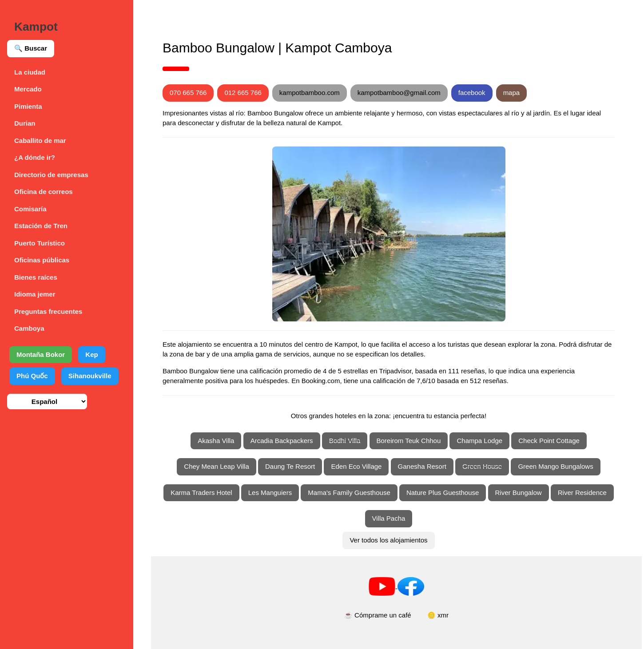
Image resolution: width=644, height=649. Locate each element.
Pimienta (28, 106)
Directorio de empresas (51, 175)
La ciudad (30, 72)
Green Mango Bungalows (555, 466)
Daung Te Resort (290, 466)
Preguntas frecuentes (48, 311)
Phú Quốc (32, 376)
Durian (25, 123)
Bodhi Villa (345, 441)
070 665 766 (188, 93)
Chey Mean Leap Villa (216, 466)
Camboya (29, 328)
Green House (482, 466)
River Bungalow (519, 493)
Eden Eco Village (356, 466)
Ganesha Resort (422, 466)
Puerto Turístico (40, 243)
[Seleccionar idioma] (47, 402)
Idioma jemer (35, 294)
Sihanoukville (90, 376)
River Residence (582, 493)
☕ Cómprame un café (378, 615)
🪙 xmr (438, 615)
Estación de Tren (41, 226)
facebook (472, 93)
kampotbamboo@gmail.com (399, 93)
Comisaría (30, 209)
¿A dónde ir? (35, 157)
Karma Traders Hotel (201, 493)
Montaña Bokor (41, 354)
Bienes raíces (36, 277)
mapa (512, 93)
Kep (91, 354)
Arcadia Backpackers (282, 441)
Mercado (28, 89)
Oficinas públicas (42, 260)
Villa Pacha (389, 518)
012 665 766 (243, 93)
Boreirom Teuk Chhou (409, 441)
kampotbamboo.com (310, 93)
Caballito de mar (40, 140)
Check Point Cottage (549, 441)
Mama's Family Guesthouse (349, 493)
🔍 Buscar (31, 48)
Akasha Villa (216, 441)
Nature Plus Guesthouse (443, 493)
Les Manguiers (270, 493)
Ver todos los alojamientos (388, 540)
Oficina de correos (44, 192)
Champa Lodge (479, 441)
